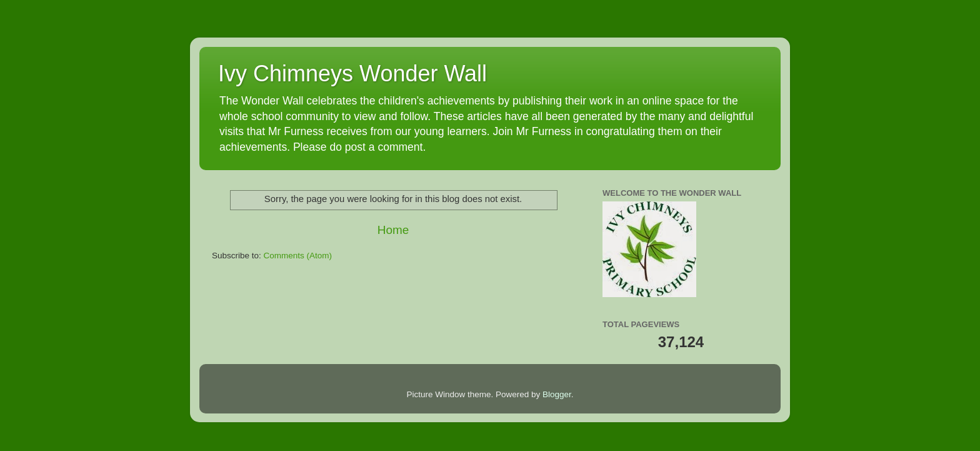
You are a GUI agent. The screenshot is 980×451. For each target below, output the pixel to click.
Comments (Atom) (298, 256)
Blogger (557, 394)
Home (393, 230)
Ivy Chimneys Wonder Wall (352, 73)
